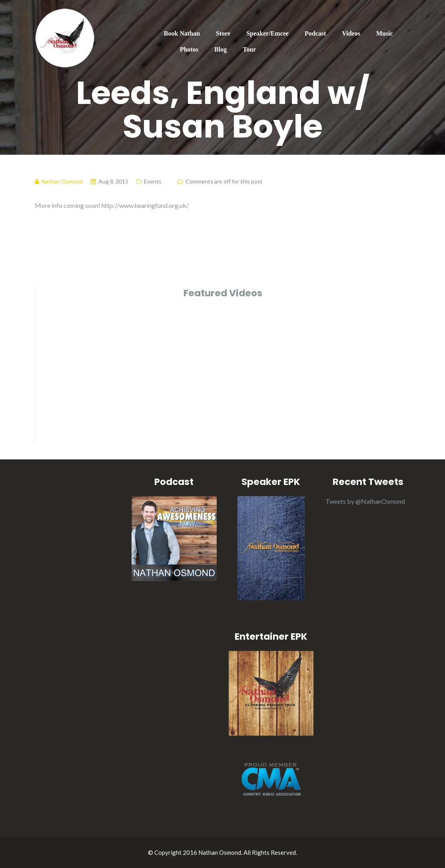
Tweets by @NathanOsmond (365, 501)
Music (385, 33)
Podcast (315, 33)
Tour (249, 49)
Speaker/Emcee (267, 33)
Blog (221, 49)
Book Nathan (182, 33)
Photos (189, 49)
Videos (351, 33)
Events (153, 181)
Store (223, 33)
